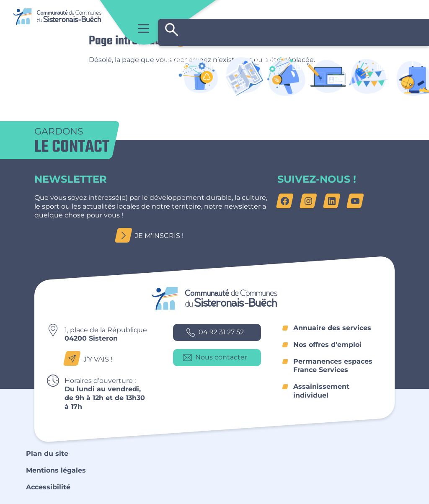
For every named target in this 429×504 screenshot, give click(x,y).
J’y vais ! (90, 359)
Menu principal (143, 28)
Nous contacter (215, 358)
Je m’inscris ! (152, 236)
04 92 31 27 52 (215, 332)
